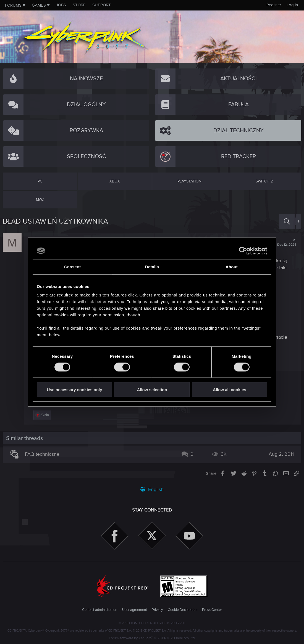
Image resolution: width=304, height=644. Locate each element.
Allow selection (152, 390)
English (152, 489)
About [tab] (232, 267)
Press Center (212, 610)
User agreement (135, 610)
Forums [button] (13, 5)
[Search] (287, 222)
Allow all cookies (230, 390)
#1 (287, 242)
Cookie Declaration (183, 610)
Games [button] (39, 5)
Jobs (61, 5)
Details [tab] (152, 267)
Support (102, 5)
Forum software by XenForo (152, 638)
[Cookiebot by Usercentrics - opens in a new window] (243, 251)
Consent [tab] (73, 267)
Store (79, 5)
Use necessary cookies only (74, 390)
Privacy (157, 610)
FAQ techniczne (42, 454)
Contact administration (100, 610)
